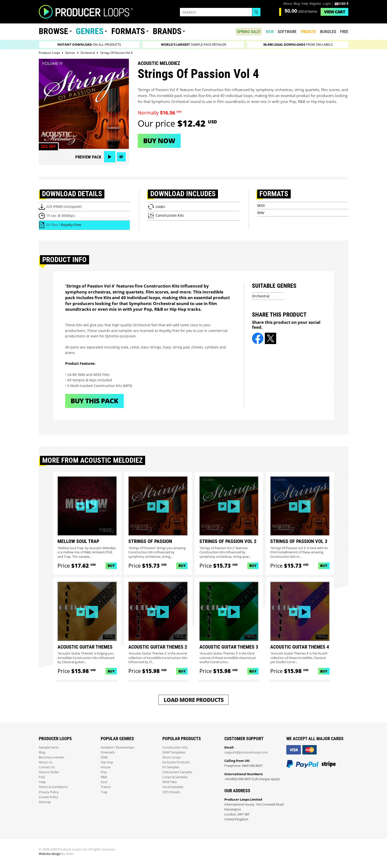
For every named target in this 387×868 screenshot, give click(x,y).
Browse (53, 31)
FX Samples (171, 767)
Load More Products (194, 700)
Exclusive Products (176, 762)
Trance (106, 787)
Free (344, 32)
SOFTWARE (287, 32)
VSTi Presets (171, 792)
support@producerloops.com (246, 752)
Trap (104, 792)
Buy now (159, 141)
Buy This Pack (94, 401)
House (106, 767)
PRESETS (308, 32)
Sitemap (45, 802)
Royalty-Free (71, 225)
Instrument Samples (177, 772)
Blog (297, 4)
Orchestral (261, 296)
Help (305, 4)
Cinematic (108, 752)
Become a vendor (52, 757)
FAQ (42, 777)
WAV (261, 213)
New (270, 32)
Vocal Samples (173, 787)
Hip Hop (107, 762)
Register (315, 4)
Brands (167, 31)
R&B (104, 777)
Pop (104, 772)
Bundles (328, 32)
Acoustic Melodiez (159, 63)
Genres (90, 31)
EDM (104, 757)
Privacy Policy (49, 792)
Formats (128, 31)
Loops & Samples (175, 777)
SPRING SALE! (249, 32)
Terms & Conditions (53, 787)
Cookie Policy (48, 797)
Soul (104, 782)
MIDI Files (170, 782)
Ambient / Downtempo (118, 747)
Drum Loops (172, 757)
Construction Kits (175, 747)
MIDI (261, 205)
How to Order (49, 772)
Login (327, 4)
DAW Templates (174, 752)
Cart (335, 12)
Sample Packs (49, 747)
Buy (111, 566)
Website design (50, 854)
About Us (46, 762)
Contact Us (47, 767)
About (288, 4)
